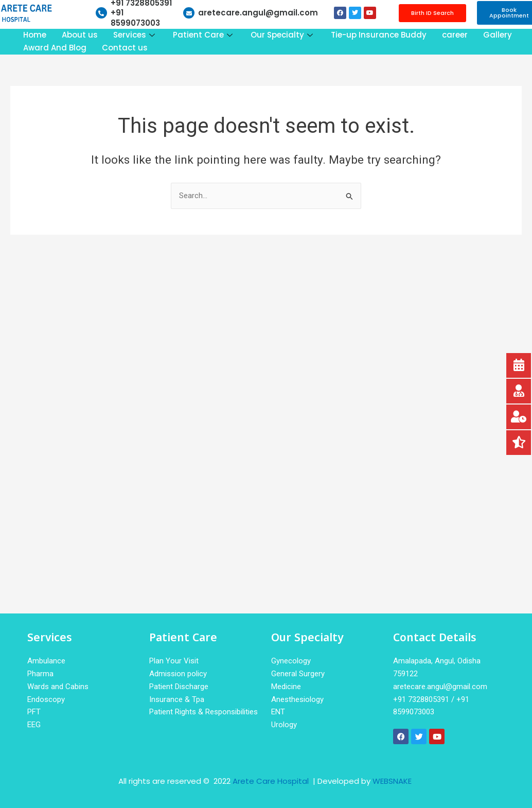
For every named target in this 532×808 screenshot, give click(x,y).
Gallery (498, 35)
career (455, 35)
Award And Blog (55, 48)
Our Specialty (283, 35)
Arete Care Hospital (272, 781)
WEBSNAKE (392, 781)
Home (35, 35)
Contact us (125, 48)
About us (80, 35)
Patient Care (204, 35)
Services (135, 35)
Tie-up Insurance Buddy (379, 35)
